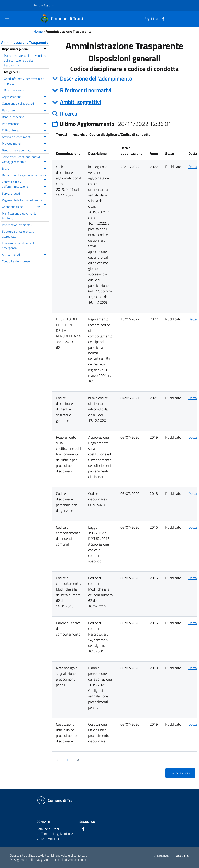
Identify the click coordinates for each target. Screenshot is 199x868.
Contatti (43, 822)
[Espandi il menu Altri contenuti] (45, 254)
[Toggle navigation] (7, 18)
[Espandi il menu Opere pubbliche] (38, 206)
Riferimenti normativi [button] (86, 90)
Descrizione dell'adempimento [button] (96, 78)
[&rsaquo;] (89, 760)
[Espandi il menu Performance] (45, 123)
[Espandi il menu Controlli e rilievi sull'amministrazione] (45, 186)
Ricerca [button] (69, 114)
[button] (44, 5)
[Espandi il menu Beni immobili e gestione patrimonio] (45, 179)
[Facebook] (162, 19)
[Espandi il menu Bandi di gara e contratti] (45, 150)
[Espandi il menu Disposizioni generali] (45, 48)
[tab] (125, 79)
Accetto (183, 856)
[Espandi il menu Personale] (45, 110)
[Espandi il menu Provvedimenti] (45, 143)
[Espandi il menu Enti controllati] (45, 130)
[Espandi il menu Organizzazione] (45, 96)
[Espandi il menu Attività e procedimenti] (45, 136)
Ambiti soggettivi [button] (81, 102)
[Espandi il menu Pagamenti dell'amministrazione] (45, 204)
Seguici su (87, 822)
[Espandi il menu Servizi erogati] (45, 193)
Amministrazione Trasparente (25, 42)
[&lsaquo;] (57, 760)
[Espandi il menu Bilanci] (45, 168)
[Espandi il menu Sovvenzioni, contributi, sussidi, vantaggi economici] (45, 161)
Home (38, 31)
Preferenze (159, 856)
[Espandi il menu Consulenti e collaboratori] (45, 103)
